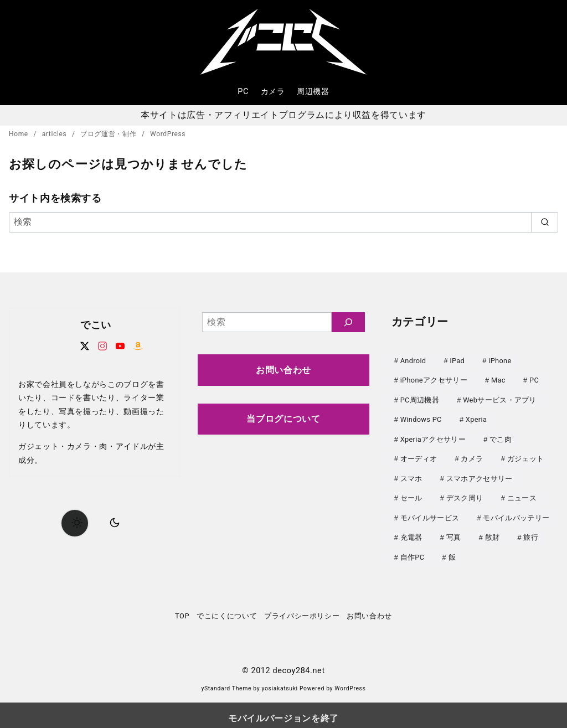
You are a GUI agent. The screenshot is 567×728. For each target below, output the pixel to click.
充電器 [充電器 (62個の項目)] (411, 532)
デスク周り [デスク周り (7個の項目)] (465, 494)
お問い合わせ (283, 370)
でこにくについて (227, 610)
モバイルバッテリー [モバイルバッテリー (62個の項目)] (516, 513)
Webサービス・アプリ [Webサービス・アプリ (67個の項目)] (500, 399)
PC (243, 92)
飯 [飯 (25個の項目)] (452, 552)
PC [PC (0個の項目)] (534, 380)
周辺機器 (313, 92)
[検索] (283, 222)
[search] (545, 222)
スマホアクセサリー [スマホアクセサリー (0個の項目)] (480, 475)
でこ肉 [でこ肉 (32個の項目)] (501, 437)
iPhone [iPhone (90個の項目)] (500, 361)
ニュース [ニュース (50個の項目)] (522, 494)
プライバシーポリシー (302, 610)
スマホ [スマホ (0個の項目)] (411, 475)
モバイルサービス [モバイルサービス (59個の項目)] (430, 513)
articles (55, 134)
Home (19, 134)
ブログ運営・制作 (109, 134)
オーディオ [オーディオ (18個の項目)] (419, 456)
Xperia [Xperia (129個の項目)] (476, 418)
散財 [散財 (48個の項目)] (493, 532)
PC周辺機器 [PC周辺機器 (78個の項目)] (420, 399)
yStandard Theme (226, 682)
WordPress (168, 134)
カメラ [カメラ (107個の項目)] (472, 456)
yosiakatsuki (280, 682)
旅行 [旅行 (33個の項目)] (531, 532)
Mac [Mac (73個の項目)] (498, 380)
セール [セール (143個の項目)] (411, 494)
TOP (182, 610)
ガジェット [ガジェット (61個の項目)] (526, 456)
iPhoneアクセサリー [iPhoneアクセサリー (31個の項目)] (434, 380)
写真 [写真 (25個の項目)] (454, 532)
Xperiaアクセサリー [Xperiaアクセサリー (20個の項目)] (433, 437)
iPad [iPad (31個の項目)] (458, 361)
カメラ (273, 92)
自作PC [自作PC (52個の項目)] (413, 552)
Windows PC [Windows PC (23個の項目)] (421, 418)
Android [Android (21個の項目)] (413, 361)
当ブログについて (283, 419)
